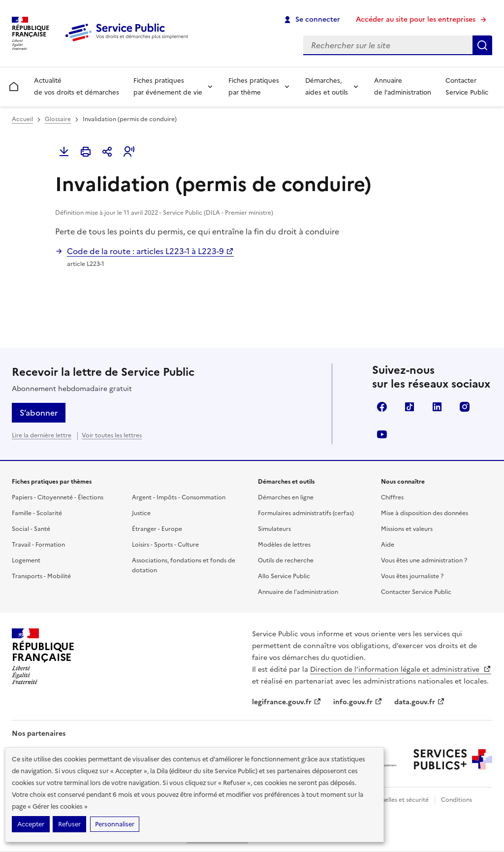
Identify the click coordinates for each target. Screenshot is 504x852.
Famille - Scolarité (37, 513)
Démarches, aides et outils (327, 86)
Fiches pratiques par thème (254, 86)
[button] (129, 152)
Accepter (31, 824)
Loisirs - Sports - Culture (165, 545)
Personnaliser (115, 824)
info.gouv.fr (358, 702)
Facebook (382, 407)
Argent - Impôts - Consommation (179, 497)
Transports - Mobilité (41, 576)
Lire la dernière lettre (42, 435)
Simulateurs (274, 529)
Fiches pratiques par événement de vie (168, 86)
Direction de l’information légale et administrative (401, 670)
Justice (141, 513)
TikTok (409, 407)
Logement (26, 560)
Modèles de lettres (284, 545)
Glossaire (58, 119)
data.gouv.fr (420, 702)
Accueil (22, 119)
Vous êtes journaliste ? (412, 576)
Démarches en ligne (286, 497)
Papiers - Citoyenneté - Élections (58, 497)
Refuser (69, 824)
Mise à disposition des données (425, 513)
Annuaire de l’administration (403, 86)
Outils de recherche (286, 560)
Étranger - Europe (157, 529)
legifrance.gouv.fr (287, 702)
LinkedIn (437, 407)
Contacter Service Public (467, 86)
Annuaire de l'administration (298, 592)
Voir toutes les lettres (112, 435)
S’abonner (39, 413)
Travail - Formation (38, 545)
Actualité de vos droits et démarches (77, 86)
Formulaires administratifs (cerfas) (306, 513)
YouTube (382, 434)
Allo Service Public (284, 576)
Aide (388, 545)
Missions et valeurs (407, 529)
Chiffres (392, 497)
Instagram (465, 407)
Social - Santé (31, 529)
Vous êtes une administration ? (424, 560)
